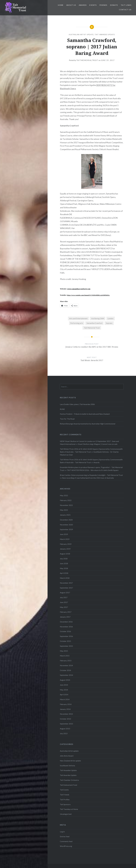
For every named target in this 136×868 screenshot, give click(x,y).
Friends (103, 5)
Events (93, 5)
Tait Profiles (65, 800)
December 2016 (66, 622)
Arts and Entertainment (78, 318)
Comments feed (66, 841)
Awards (83, 5)
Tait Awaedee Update (68, 770)
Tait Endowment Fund (68, 785)
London (110, 318)
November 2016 (66, 627)
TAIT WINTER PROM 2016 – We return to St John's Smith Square (93, 470)
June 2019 (64, 534)
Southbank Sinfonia (67, 766)
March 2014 (65, 699)
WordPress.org (66, 846)
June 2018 (64, 563)
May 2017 (64, 607)
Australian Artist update (81, 35)
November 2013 (66, 714)
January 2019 (65, 549)
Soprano (109, 323)
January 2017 (65, 617)
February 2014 (66, 704)
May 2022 (64, 495)
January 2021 (65, 515)
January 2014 (65, 709)
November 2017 (66, 583)
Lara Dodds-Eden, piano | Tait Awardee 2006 (77, 404)
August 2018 (65, 554)
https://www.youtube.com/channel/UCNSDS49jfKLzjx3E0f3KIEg (88, 295)
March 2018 (65, 578)
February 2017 (66, 612)
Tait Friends (65, 795)
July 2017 (64, 597)
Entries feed (65, 836)
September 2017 (66, 588)
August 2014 (65, 680)
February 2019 (66, 544)
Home (61, 5)
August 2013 (65, 729)
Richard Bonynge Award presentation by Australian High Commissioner (88, 424)
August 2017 (65, 593)
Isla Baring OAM (98, 318)
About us (71, 5)
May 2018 (64, 568)
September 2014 (66, 675)
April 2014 (64, 695)
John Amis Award (67, 756)
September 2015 (66, 646)
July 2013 (64, 733)
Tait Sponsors (65, 804)
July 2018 (64, 559)
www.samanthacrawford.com (79, 289)
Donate (114, 5)
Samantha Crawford (94, 323)
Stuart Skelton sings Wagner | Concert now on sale (98, 444)
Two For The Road (67, 419)
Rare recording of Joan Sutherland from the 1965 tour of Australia (88, 478)
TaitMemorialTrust (87, 60)
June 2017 (64, 602)
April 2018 (64, 573)
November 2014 (66, 665)
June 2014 (64, 685)
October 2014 (65, 670)
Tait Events (64, 790)
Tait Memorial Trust (92, 328)
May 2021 (64, 510)
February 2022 (66, 500)
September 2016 (66, 636)
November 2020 (66, 525)
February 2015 (66, 661)
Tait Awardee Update (105, 35)
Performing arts (77, 323)
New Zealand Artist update (70, 761)
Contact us (125, 10)
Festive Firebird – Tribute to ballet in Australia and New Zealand (85, 414)
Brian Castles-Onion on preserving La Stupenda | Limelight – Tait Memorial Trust (91, 475)
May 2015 (64, 651)
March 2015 (65, 656)
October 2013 (65, 719)
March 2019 (65, 539)
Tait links (126, 5)
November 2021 (66, 505)
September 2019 (66, 529)
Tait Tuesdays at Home (69, 809)
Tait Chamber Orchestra (69, 780)
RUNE (62, 409)
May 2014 (64, 690)
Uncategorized (66, 814)
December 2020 (66, 520)
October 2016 (65, 631)
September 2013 (66, 724)
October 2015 (65, 641)
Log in (62, 832)
